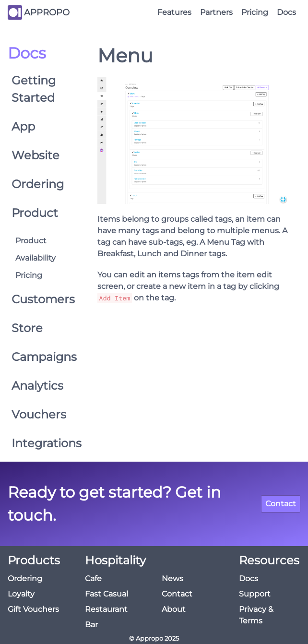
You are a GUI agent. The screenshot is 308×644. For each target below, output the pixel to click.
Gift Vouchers (33, 609)
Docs (286, 12)
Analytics (37, 386)
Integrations (41, 443)
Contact (281, 504)
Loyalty (21, 594)
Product (35, 213)
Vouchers (39, 414)
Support (255, 594)
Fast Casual (107, 594)
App (23, 126)
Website (36, 155)
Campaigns (41, 357)
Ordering (38, 184)
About (174, 609)
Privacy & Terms (256, 615)
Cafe (93, 578)
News (172, 578)
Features (174, 12)
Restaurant (106, 609)
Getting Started (34, 89)
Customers (41, 299)
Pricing (255, 12)
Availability (36, 258)
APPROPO (47, 12)
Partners (216, 12)
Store (27, 328)
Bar (91, 625)
